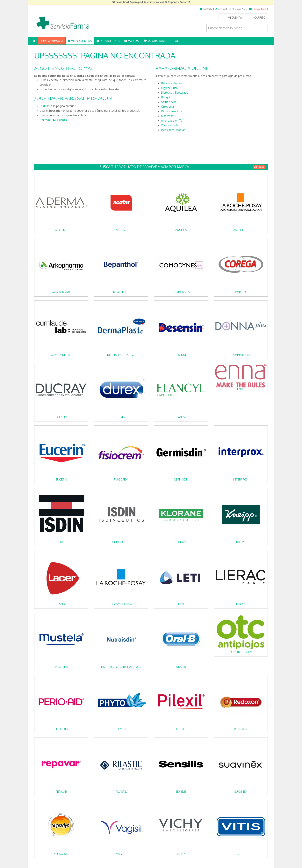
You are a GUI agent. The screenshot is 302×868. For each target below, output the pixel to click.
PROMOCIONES (108, 41)
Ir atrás (45, 106)
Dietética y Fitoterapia (175, 93)
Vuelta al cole (170, 125)
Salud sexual (169, 102)
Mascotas (167, 116)
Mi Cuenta (60, 120)
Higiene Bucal (170, 88)
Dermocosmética (172, 111)
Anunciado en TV (172, 121)
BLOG (175, 41)
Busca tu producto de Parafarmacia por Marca (182, 167)
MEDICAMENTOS (80, 41)
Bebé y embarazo (172, 83)
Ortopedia (167, 107)
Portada (45, 120)
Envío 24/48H (259, 9)
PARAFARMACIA (52, 41)
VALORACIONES (155, 41)
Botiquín (166, 97)
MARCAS (132, 41)
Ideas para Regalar (173, 130)
